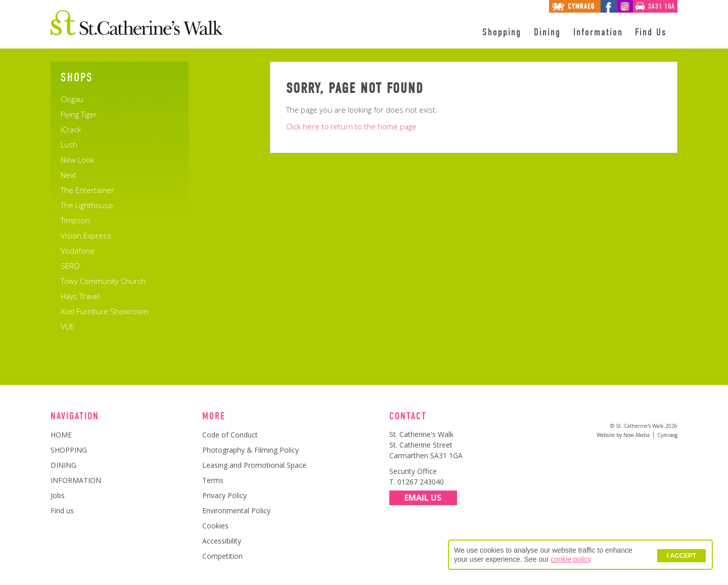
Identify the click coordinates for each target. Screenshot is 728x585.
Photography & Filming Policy (251, 450)
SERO (70, 266)
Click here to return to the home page (351, 126)
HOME (61, 435)
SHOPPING (69, 450)
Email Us (423, 498)
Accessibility (222, 541)
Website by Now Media (623, 435)
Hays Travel (80, 296)
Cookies (215, 526)
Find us (62, 510)
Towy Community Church (103, 281)
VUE (67, 326)
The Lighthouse (87, 205)
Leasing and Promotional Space (254, 465)
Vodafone (78, 251)
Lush (69, 144)
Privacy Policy (224, 495)
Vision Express (86, 235)
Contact (408, 416)
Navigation (75, 416)
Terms (213, 480)
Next (69, 175)
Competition (222, 556)
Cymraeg (667, 435)
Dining (547, 32)
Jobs (58, 495)
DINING (63, 465)
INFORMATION (76, 480)
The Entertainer (87, 190)
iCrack (71, 129)
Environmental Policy (236, 510)
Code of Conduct (230, 435)
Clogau (72, 99)
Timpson (75, 220)
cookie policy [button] (571, 559)
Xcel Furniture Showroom (104, 311)
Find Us (651, 32)
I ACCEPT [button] (681, 556)
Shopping (502, 32)
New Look (77, 160)
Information (598, 32)
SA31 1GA (662, 6)
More (214, 416)
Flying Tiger (79, 114)
